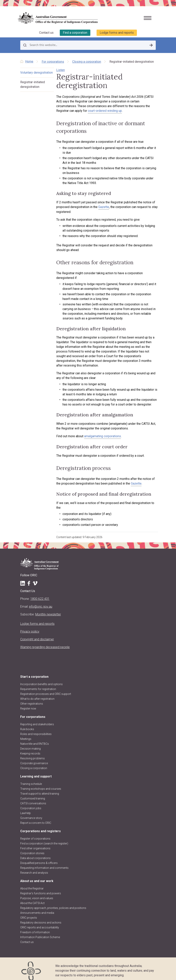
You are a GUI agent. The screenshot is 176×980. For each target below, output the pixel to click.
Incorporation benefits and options (41, 679)
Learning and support (36, 772)
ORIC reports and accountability (40, 923)
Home (29, 61)
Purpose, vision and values (37, 894)
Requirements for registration (38, 684)
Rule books (27, 724)
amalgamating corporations (99, 436)
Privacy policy (30, 627)
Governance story (31, 813)
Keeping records (30, 749)
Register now (28, 704)
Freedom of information (35, 928)
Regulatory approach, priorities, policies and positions (53, 903)
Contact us (46, 33)
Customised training (33, 794)
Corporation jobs (31, 804)
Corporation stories (32, 849)
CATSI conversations (33, 799)
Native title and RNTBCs (35, 739)
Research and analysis (34, 868)
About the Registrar (32, 884)
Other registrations (32, 699)
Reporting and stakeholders (37, 720)
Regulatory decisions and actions (41, 918)
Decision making (30, 744)
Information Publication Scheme (40, 932)
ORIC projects (29, 913)
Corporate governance (34, 759)
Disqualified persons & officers (39, 858)
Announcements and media (37, 908)
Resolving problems (33, 754)
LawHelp (26, 808)
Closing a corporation (87, 62)
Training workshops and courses (41, 784)
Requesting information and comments (44, 863)
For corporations (53, 62)
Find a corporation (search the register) (44, 839)
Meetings (26, 734)
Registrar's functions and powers (41, 889)
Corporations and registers (40, 826)
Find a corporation (75, 33)
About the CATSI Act (32, 898)
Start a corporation (34, 672)
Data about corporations (35, 853)
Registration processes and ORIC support (46, 689)
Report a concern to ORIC (36, 818)
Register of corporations (35, 834)
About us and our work (37, 876)
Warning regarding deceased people (45, 642)
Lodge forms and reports (117, 33)
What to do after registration (37, 694)
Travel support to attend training (40, 789)
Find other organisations (35, 844)
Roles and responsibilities (36, 729)
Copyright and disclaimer (37, 635)
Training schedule (31, 779)
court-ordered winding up (70, 111)
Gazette (100, 207)
